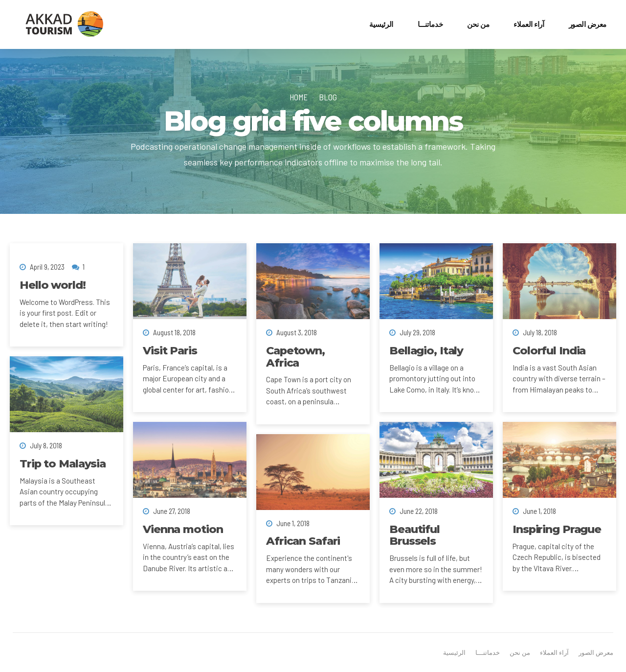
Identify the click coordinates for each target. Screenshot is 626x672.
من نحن (478, 24)
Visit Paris (170, 350)
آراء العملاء (529, 24)
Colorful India (549, 350)
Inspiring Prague (557, 529)
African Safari (303, 541)
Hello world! (53, 285)
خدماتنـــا (430, 24)
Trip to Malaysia (63, 463)
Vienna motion (183, 529)
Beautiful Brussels (414, 535)
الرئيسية (381, 24)
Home (299, 97)
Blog (328, 97)
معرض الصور (588, 24)
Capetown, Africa (295, 357)
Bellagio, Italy (426, 350)
